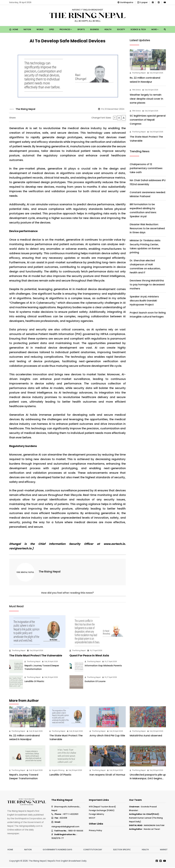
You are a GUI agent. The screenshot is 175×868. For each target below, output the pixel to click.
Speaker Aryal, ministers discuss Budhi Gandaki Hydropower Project (144, 301)
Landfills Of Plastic (34, 682)
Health (108, 29)
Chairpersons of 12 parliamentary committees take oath (146, 168)
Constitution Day (93, 850)
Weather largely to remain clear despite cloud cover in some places (146, 99)
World (40, 29)
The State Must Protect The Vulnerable (36, 656)
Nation (27, 29)
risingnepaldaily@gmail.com (65, 827)
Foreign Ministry (96, 815)
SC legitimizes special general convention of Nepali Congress (148, 120)
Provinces (66, 29)
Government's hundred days (57, 850)
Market (164, 850)
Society (121, 29)
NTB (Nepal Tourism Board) (102, 807)
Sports (81, 29)
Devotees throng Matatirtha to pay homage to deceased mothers (147, 284)
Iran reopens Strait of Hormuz (107, 775)
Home (14, 29)
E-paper (143, 2)
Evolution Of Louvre (95, 682)
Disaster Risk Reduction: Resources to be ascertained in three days (147, 228)
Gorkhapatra (125, 2)
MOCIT (92, 818)
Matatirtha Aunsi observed (146, 736)
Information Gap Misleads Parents (103, 666)
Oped (51, 29)
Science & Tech (138, 29)
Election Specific (122, 850)
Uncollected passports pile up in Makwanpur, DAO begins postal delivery (148, 779)
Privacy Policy (95, 831)
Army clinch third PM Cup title (107, 736)
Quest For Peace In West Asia (89, 656)
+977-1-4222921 (70, 815)
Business (95, 29)
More (155, 29)
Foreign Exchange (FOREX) (102, 811)
